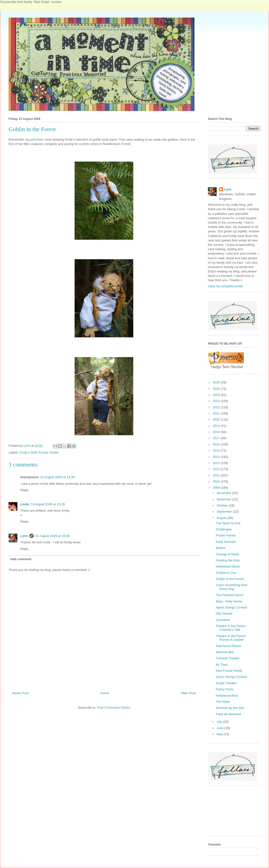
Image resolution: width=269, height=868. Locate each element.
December (224, 493)
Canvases (223, 620)
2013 (217, 463)
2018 (217, 432)
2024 (217, 395)
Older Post (188, 693)
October (223, 505)
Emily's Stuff (28, 452)
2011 (217, 475)
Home (105, 693)
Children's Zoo (226, 573)
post (33, 139)
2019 (217, 426)
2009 (217, 488)
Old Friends (224, 614)
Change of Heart (227, 554)
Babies (221, 548)
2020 (217, 419)
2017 (217, 438)
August (222, 518)
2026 (217, 382)
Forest (43, 452)
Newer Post (20, 693)
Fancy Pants (224, 689)
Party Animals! (226, 542)
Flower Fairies (226, 535)
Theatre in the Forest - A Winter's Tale (231, 628)
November (224, 499)
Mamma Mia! (225, 652)
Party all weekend (228, 714)
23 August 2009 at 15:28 (48, 504)
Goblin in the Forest (230, 579)
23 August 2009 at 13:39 (57, 477)
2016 (217, 444)
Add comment (21, 559)
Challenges (224, 529)
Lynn (24, 536)
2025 (217, 389)
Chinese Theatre (227, 658)
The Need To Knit (228, 523)
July (220, 722)
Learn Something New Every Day (231, 587)
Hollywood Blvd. (227, 696)
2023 (217, 401)
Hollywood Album (228, 566)
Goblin (54, 452)
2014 (217, 457)
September (225, 511)
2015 (217, 450)
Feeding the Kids (228, 560)
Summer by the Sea (230, 708)
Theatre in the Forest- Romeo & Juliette (231, 638)
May (220, 734)
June (221, 728)
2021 (217, 413)
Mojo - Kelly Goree (229, 601)
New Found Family (229, 671)
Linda (25, 504)
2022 (217, 407)
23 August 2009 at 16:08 (52, 536)
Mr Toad (221, 665)
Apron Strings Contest (231, 607)
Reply (24, 490)
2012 (217, 469)
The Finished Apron (230, 595)
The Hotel (223, 702)
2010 (217, 481)
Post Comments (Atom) (114, 708)
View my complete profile (225, 286)
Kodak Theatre (226, 683)
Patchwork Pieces (228, 646)
